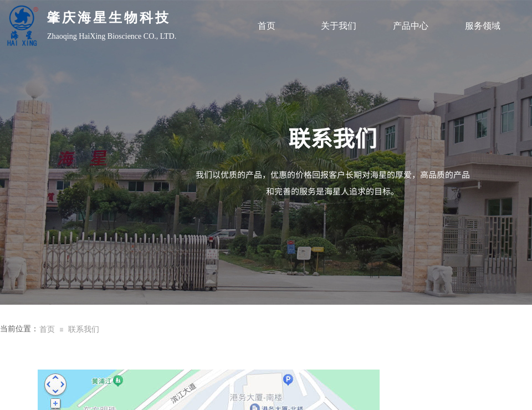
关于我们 (339, 26)
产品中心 (411, 26)
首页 (267, 26)
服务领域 (483, 26)
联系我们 (84, 329)
